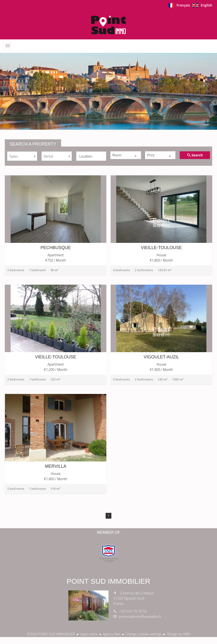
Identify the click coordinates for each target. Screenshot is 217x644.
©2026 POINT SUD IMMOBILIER (51, 634)
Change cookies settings (144, 634)
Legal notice (89, 634)
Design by (178, 634)
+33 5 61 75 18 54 (133, 611)
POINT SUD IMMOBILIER (108, 581)
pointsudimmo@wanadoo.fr (140, 616)
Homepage (108, 25)
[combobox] (22, 156)
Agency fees (112, 634)
